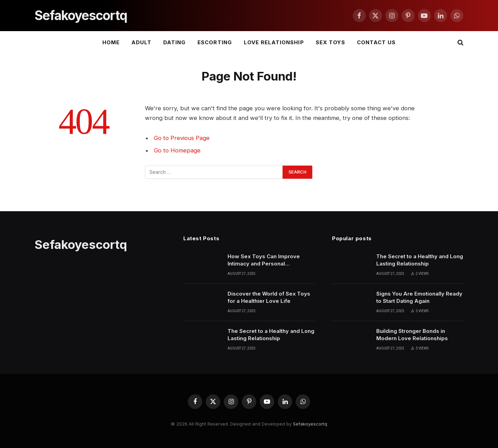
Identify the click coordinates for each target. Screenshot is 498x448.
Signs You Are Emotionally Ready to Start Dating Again (419, 297)
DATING (174, 42)
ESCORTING (215, 42)
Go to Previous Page (182, 138)
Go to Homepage (177, 150)
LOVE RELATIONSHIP (274, 42)
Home (111, 42)
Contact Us (376, 42)
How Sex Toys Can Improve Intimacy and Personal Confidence (264, 260)
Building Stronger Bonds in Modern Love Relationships (412, 335)
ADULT (141, 42)
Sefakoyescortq (310, 424)
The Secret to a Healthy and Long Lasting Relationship (271, 335)
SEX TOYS (330, 42)
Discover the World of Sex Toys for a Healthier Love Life (269, 297)
